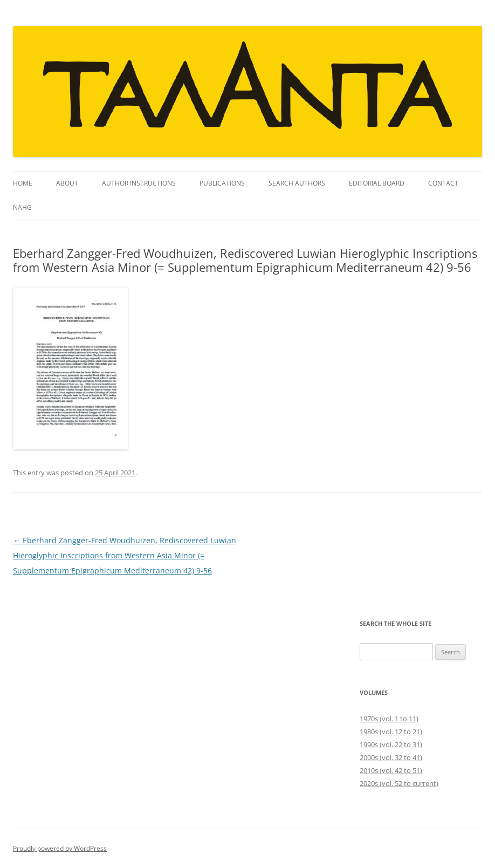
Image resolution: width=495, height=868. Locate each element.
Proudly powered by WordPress (60, 848)
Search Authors (297, 183)
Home (23, 183)
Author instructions (139, 183)
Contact (443, 183)
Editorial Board (377, 183)
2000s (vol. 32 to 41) (391, 757)
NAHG (22, 207)
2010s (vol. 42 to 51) (391, 770)
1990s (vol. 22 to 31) (391, 744)
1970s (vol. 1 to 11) (389, 719)
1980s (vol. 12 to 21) (391, 732)
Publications (222, 183)
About (67, 183)
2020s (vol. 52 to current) (399, 783)
